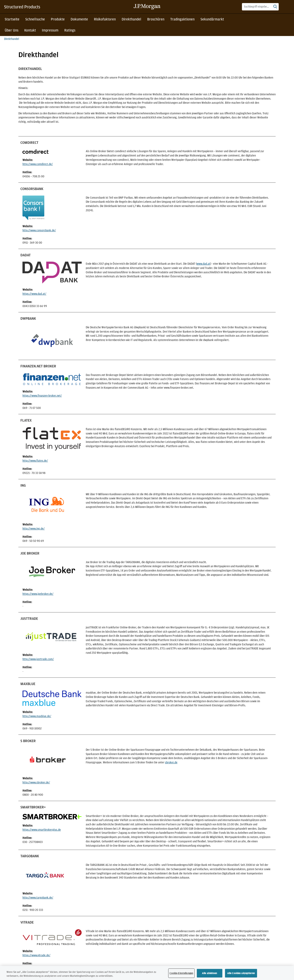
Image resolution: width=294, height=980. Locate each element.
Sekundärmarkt (212, 19)
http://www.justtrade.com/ (38, 659)
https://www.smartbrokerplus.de (42, 830)
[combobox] (260, 7)
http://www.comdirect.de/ (38, 164)
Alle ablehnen (210, 973)
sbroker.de (171, 762)
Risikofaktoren (105, 19)
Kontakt (30, 30)
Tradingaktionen (182, 19)
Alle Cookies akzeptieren (241, 973)
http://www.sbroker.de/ (36, 782)
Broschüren (156, 19)
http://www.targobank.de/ (38, 898)
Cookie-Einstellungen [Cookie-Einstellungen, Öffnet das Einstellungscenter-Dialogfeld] (181, 973)
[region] (147, 973)
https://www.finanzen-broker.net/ (42, 396)
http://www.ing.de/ (34, 529)
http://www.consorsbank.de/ (39, 230)
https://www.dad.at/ (34, 294)
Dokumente (79, 19)
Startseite (12, 19)
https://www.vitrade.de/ (36, 955)
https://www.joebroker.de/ (38, 594)
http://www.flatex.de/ (35, 461)
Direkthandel (131, 19)
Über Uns (12, 30)
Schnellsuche (35, 19)
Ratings (70, 30)
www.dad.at (203, 264)
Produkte (58, 19)
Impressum (50, 30)
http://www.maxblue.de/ (37, 716)
